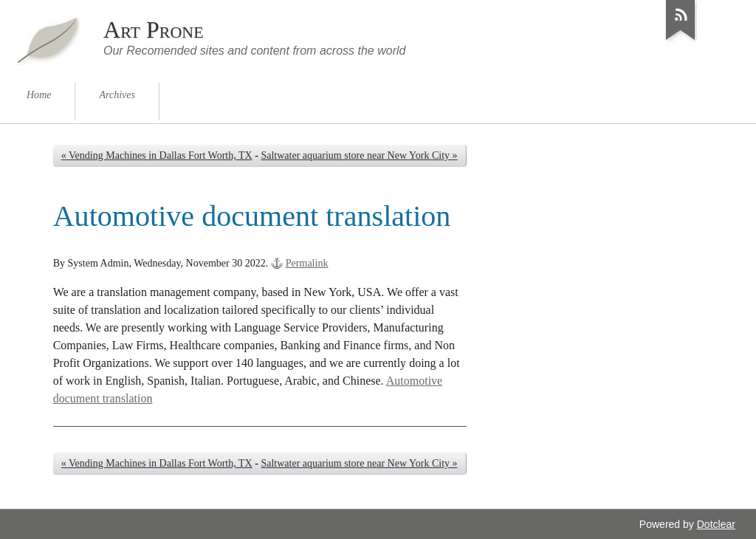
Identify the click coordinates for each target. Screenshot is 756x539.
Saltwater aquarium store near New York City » (359, 155)
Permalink (307, 263)
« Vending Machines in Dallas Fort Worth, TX (157, 155)
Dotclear (716, 524)
